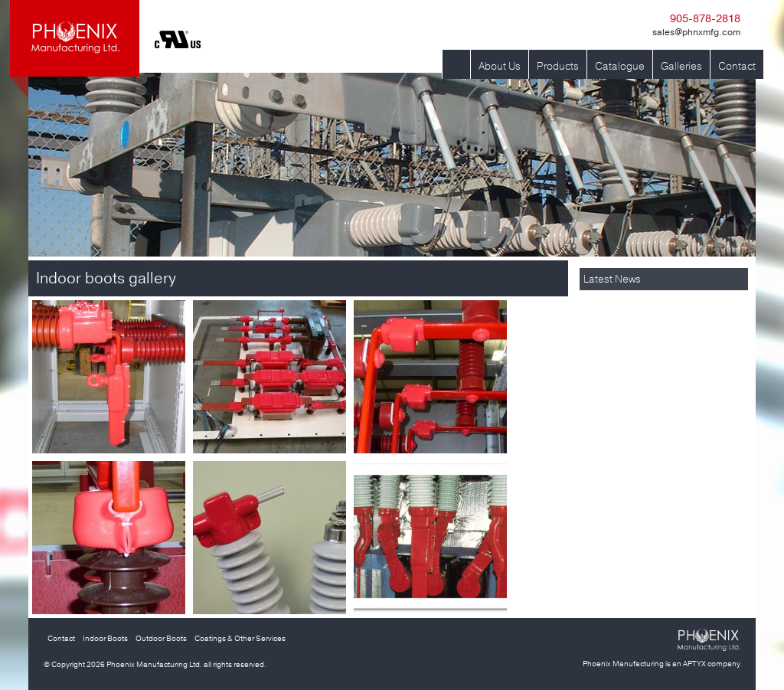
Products (558, 66)
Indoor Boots (105, 639)
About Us (500, 66)
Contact (737, 66)
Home (456, 66)
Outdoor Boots (161, 639)
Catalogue (620, 66)
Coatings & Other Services (240, 639)
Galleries (681, 66)
